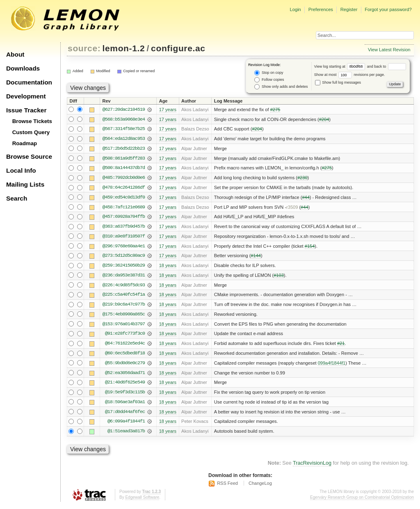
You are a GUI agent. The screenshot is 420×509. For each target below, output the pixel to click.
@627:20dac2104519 (124, 110)
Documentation (29, 82)
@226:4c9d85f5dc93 (124, 287)
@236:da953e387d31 (124, 277)
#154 (310, 247)
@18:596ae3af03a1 (125, 405)
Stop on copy (269, 73)
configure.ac (178, 48)
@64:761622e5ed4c (125, 346)
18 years (168, 267)
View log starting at (341, 66)
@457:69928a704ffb (124, 218)
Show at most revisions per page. (350, 75)
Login (295, 9)
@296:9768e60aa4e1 (124, 247)
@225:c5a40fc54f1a (124, 297)
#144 (256, 257)
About (15, 54)
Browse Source (29, 156)
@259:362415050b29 (124, 267)
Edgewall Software (142, 501)
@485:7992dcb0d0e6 (124, 178)
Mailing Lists (25, 184)
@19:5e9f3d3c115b (125, 395)
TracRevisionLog (312, 466)
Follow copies (269, 80)
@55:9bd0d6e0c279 (125, 365)
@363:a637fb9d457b (124, 228)
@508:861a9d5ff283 (124, 159)
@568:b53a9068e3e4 (124, 119)
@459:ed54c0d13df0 (124, 198)
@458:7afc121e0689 (124, 208)
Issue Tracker (26, 110)
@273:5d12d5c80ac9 (124, 257)
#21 (341, 346)
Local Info (21, 170)
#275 (275, 110)
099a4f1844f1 (332, 365)
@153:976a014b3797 (124, 326)
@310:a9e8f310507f (124, 237)
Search (17, 198)
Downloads (23, 68)
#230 (302, 178)
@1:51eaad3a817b (126, 434)
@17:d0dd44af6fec (125, 415)
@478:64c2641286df (124, 188)
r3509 (292, 208)
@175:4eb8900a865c (124, 316)
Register (349, 9)
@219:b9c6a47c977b (124, 306)
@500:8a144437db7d (124, 169)
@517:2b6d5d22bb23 (124, 149)
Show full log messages (338, 82)
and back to (387, 66)
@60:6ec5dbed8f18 (125, 356)
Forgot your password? (388, 9)
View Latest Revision (389, 50)
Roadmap (25, 143)
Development (26, 96)
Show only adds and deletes (281, 87)
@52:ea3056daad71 (125, 375)
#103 (279, 277)
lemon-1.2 (124, 48)
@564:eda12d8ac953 (124, 139)
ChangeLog (260, 486)
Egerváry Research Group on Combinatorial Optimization (362, 501)
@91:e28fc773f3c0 (125, 336)
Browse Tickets (32, 121)
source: (84, 48)
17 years (168, 110)
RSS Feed (227, 486)
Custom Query (31, 132)
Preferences (321, 9)
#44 (306, 198)
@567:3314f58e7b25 (124, 129)
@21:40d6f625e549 (125, 385)
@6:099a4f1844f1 (126, 425)
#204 (324, 119)
